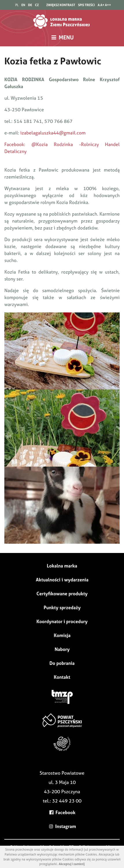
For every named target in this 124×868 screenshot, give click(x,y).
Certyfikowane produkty (62, 594)
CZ (37, 5)
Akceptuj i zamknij (72, 864)
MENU (62, 37)
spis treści (86, 5)
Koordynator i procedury (62, 621)
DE (30, 5)
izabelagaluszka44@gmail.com (53, 133)
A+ (102, 5)
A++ (108, 5)
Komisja (62, 635)
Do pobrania (62, 663)
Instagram (62, 826)
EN (23, 5)
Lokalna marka (62, 566)
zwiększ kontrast (61, 5)
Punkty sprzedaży (62, 607)
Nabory (62, 649)
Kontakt (62, 677)
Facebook (62, 812)
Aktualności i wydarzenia (62, 580)
